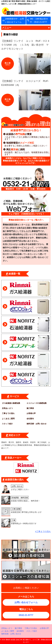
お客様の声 (31, 413)
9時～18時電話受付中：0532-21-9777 (39, 20)
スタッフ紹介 (7, 424)
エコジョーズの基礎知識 (37, 403)
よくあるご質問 (8, 419)
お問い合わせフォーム (26, 602)
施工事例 (30, 408)
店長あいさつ (7, 408)
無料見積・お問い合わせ (37, 424)
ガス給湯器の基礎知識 (11, 403)
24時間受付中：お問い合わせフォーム (14, 20)
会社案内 (30, 419)
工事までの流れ (8, 413)
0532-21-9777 (26, 615)
